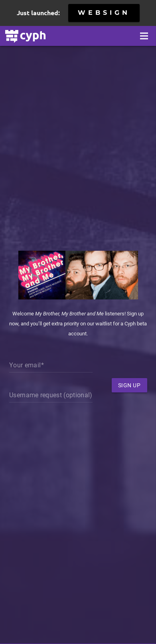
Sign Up (129, 385)
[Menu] (144, 36)
